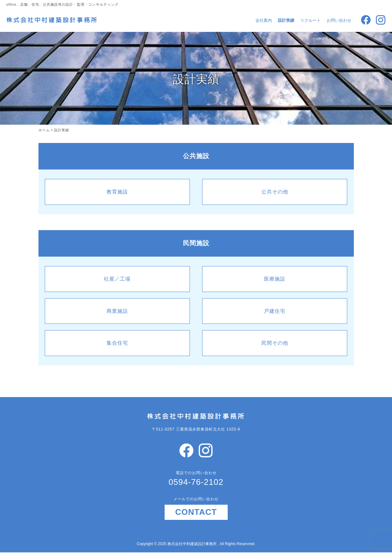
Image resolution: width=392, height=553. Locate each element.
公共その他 (275, 192)
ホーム (44, 130)
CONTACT (196, 512)
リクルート (310, 20)
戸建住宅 (275, 311)
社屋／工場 (117, 279)
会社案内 (264, 20)
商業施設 (117, 311)
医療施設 (275, 279)
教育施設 (117, 192)
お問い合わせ (339, 20)
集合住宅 (117, 343)
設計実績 (286, 20)
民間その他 (275, 343)
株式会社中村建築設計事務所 (193, 544)
